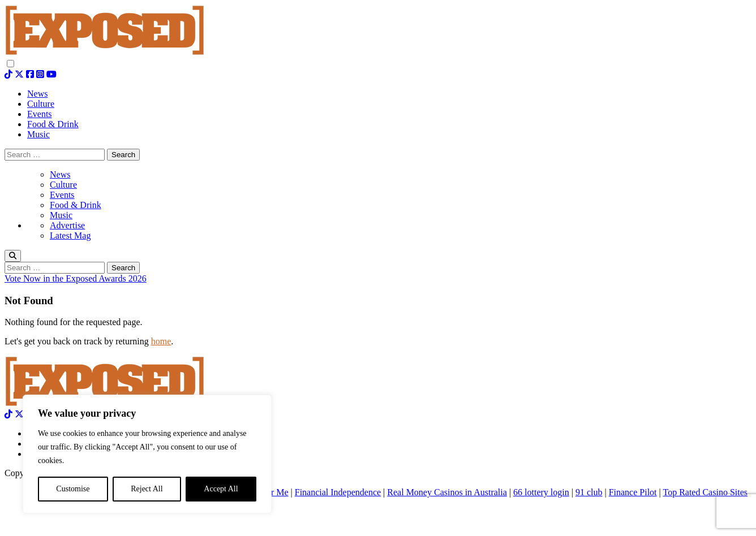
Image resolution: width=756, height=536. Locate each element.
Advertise (67, 225)
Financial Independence (338, 492)
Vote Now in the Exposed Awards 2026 (76, 278)
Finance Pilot (633, 492)
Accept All (221, 489)
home (161, 341)
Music (61, 215)
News (60, 174)
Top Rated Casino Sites (705, 492)
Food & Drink (76, 205)
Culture (63, 185)
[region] (147, 454)
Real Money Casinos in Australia (447, 492)
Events (62, 195)
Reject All (147, 489)
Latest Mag (70, 235)
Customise (73, 489)
